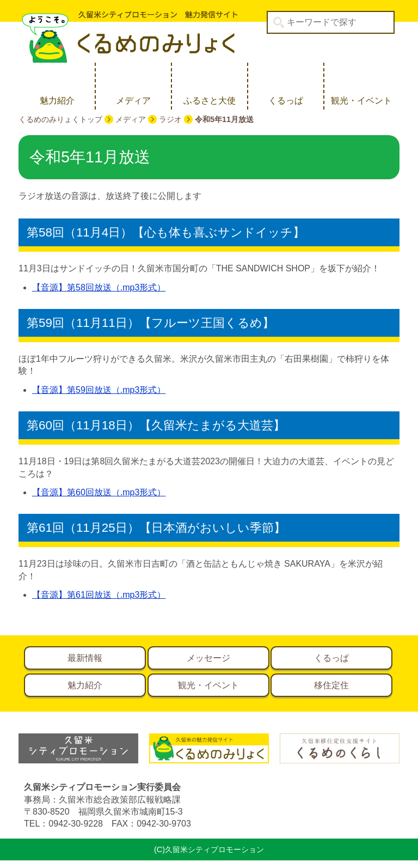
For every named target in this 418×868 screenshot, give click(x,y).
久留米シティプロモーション (128, 37)
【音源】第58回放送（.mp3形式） (99, 287)
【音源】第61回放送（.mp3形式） (99, 595)
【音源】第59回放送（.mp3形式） (99, 390)
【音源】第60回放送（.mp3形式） (99, 492)
